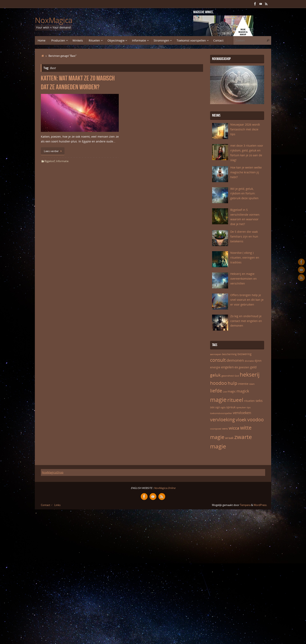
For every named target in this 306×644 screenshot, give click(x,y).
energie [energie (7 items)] (215, 367)
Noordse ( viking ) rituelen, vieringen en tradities (245, 257)
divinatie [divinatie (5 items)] (249, 361)
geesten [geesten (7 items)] (244, 367)
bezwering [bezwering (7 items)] (245, 354)
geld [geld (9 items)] (253, 367)
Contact (46, 505)
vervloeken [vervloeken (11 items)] (242, 413)
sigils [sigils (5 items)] (223, 407)
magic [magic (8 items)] (232, 391)
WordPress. (260, 505)
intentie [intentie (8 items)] (243, 384)
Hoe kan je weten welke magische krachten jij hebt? (246, 172)
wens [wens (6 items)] (225, 429)
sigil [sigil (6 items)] (217, 407)
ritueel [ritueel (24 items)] (235, 400)
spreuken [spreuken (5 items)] (241, 407)
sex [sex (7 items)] (212, 407)
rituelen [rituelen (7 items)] (249, 401)
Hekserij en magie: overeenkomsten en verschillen (244, 279)
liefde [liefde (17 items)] (216, 391)
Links (57, 505)
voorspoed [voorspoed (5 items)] (216, 429)
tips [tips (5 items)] (249, 407)
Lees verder (53, 151)
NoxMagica (54, 20)
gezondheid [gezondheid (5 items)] (228, 376)
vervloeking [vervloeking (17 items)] (222, 420)
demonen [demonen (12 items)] (235, 360)
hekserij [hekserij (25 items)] (250, 375)
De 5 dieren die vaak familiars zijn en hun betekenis (244, 236)
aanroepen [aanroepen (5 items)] (216, 354)
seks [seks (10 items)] (259, 401)
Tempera (245, 505)
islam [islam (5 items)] (252, 384)
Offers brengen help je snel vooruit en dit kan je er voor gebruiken (247, 300)
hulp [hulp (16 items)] (232, 383)
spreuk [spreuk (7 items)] (231, 407)
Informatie (62, 161)
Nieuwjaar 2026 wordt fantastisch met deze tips (245, 129)
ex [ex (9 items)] (236, 367)
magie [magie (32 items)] (218, 400)
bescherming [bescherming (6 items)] (229, 354)
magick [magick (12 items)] (243, 391)
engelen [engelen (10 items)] (227, 367)
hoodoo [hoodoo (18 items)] (218, 383)
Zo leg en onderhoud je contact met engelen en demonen (246, 321)
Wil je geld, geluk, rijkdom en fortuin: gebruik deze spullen (244, 194)
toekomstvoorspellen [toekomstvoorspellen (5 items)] (221, 413)
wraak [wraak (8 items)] (229, 438)
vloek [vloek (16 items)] (241, 420)
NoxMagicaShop (53, 472)
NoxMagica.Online (164, 488)
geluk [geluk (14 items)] (215, 375)
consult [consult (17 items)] (218, 360)
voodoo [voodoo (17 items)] (256, 420)
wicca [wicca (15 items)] (234, 428)
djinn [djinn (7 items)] (258, 361)
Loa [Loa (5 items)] (225, 392)
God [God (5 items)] (237, 376)
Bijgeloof (50, 161)
